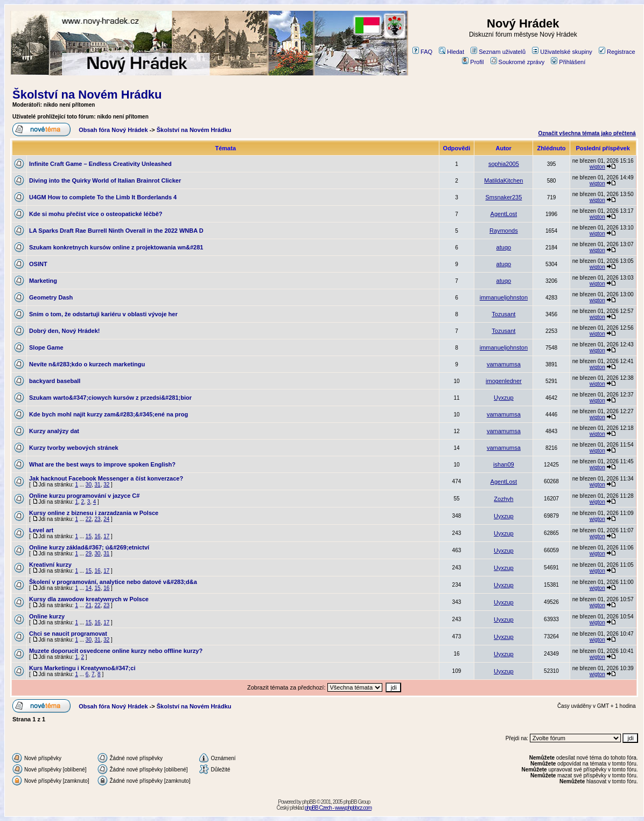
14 (89, 588)
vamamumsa (504, 364)
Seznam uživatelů (498, 52)
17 (106, 536)
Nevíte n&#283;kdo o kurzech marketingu (87, 364)
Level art (41, 530)
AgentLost (504, 214)
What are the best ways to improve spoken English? (102, 464)
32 (106, 485)
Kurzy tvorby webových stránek (74, 448)
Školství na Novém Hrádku (87, 95)
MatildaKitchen (503, 180)
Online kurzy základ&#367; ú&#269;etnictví (89, 547)
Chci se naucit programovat (68, 634)
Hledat (451, 52)
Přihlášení (568, 62)
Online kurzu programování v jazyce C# (84, 496)
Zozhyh (503, 499)
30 (89, 485)
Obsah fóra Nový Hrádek (113, 130)
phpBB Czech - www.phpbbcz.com (338, 808)
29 (89, 554)
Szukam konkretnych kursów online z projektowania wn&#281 (116, 247)
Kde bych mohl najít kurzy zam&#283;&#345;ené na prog (108, 414)
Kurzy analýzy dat (54, 431)
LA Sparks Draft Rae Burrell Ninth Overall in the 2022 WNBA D (116, 231)
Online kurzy (47, 616)
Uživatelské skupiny (562, 52)
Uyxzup (504, 398)
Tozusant (503, 314)
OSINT (38, 264)
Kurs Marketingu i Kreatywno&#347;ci (82, 668)
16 (98, 536)
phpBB (309, 802)
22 (89, 519)
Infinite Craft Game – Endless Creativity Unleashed (100, 164)
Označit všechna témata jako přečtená (587, 133)
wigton (597, 167)
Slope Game (46, 347)
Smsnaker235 (503, 197)
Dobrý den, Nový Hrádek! (64, 331)
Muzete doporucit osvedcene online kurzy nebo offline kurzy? (116, 651)
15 (89, 536)
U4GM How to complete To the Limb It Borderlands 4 (103, 197)
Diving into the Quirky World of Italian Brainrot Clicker (105, 180)
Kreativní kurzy (50, 565)
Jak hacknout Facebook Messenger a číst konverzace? (106, 478)
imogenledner (504, 381)
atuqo (504, 247)
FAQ (422, 52)
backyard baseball (55, 381)
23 (98, 519)
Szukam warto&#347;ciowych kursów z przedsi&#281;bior (110, 398)
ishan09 (504, 464)
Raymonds (504, 231)
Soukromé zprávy (518, 62)
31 (98, 485)
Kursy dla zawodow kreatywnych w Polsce (89, 599)
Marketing (43, 281)
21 (89, 605)
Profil (473, 62)
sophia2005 (504, 164)
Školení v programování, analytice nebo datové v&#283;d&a (113, 582)
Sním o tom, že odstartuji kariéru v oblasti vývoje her (103, 314)
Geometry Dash (51, 297)
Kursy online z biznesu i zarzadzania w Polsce (94, 513)
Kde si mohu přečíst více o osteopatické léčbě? (96, 214)
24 (106, 519)
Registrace (617, 52)
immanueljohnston (504, 297)
